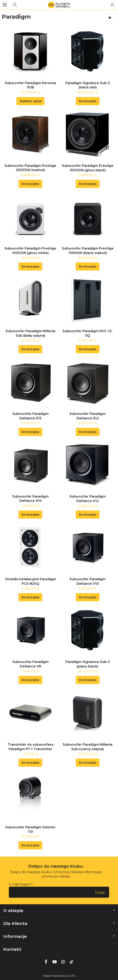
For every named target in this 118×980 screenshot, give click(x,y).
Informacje (59, 936)
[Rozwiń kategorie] (5, 5)
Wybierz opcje (30, 101)
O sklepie (59, 911)
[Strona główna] (59, 5)
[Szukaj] (15, 5)
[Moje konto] (112, 5)
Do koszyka (88, 101)
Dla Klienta (59, 924)
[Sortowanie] (110, 18)
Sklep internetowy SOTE (59, 976)
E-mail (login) (20, 884)
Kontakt (12, 949)
